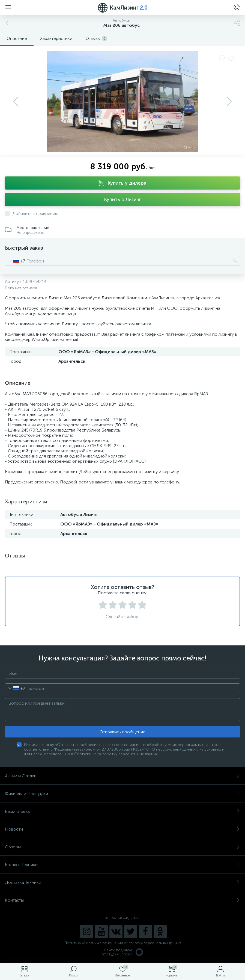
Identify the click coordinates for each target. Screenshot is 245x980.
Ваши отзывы (122, 811)
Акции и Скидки (122, 776)
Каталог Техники (122, 865)
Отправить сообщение (122, 732)
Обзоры (122, 847)
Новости (122, 829)
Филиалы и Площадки (122, 794)
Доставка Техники (122, 882)
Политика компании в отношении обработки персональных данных (123, 943)
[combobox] (15, 261)
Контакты (122, 900)
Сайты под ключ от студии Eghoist (123, 952)
